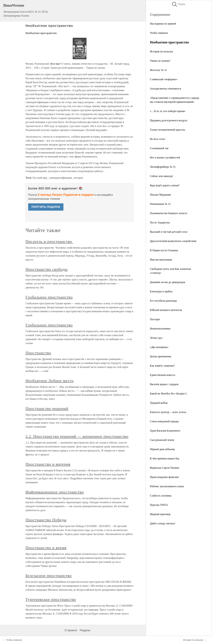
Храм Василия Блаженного (165, 431)
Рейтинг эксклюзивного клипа (167, 486)
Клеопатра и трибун (161, 291)
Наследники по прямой (163, 24)
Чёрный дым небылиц (162, 449)
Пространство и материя (48, 464)
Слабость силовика (161, 496)
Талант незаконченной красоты (167, 130)
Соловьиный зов (159, 148)
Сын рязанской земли (162, 440)
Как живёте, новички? (162, 366)
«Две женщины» (159, 347)
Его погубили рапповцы (163, 301)
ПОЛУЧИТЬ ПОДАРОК (46, 207)
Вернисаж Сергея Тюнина (165, 468)
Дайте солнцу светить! (163, 523)
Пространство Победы (46, 520)
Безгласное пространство (49, 576)
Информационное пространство (55, 492)
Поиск (178, 4)
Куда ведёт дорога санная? (165, 185)
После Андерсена (160, 222)
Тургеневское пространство (51, 599)
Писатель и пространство (49, 241)
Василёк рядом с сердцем (164, 384)
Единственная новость (163, 375)
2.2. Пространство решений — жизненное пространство (77, 436)
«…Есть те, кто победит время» (168, 111)
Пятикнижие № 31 (160, 204)
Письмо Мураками (160, 195)
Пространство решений (47, 409)
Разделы (85, 630)
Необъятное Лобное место (50, 381)
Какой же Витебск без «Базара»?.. (169, 394)
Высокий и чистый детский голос (169, 232)
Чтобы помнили (159, 33)
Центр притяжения (160, 356)
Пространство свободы (47, 269)
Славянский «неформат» (164, 79)
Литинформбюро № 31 (163, 167)
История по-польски (161, 51)
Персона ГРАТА (159, 505)
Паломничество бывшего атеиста (169, 213)
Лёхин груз (156, 338)
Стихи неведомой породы (164, 421)
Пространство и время (46, 548)
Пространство (38, 353)
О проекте (71, 630)
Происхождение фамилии (164, 477)
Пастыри (155, 319)
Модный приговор (160, 514)
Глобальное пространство (49, 297)
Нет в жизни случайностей (165, 158)
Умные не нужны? (160, 61)
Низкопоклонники (160, 329)
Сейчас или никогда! (161, 176)
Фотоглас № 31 (158, 70)
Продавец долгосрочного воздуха (169, 120)
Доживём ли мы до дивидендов (168, 282)
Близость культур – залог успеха (168, 412)
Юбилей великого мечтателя (166, 310)
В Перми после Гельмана (164, 250)
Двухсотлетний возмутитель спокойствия (173, 241)
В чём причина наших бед (165, 458)
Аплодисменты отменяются (165, 89)
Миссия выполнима (161, 260)
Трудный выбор (159, 403)
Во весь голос (158, 139)
